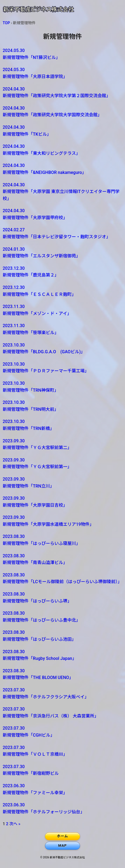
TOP (6, 23)
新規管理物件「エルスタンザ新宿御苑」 (58, 252)
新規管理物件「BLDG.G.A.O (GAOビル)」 (58, 348)
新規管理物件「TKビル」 (58, 130)
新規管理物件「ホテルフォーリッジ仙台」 (58, 808)
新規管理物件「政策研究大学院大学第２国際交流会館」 (58, 92)
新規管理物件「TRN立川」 (58, 482)
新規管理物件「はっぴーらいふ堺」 (58, 597)
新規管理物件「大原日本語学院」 (58, 73)
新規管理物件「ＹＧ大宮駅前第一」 (58, 463)
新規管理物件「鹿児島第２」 (58, 271)
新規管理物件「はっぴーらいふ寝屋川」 (58, 540)
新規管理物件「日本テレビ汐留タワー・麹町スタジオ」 (58, 233)
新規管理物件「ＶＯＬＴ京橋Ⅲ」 (58, 751)
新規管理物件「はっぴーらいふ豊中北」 (58, 616)
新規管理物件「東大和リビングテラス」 (58, 149)
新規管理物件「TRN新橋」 (58, 425)
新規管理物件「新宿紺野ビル (58, 770)
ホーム (63, 836)
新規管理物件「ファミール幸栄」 (58, 789)
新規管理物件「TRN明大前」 (58, 405)
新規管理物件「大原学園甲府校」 (58, 214)
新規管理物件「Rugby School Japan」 (58, 655)
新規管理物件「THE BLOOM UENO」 (58, 674)
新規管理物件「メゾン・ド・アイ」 (58, 310)
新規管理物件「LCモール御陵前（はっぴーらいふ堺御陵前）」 (62, 578)
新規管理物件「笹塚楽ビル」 (58, 329)
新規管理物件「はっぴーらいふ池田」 (58, 635)
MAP (63, 846)
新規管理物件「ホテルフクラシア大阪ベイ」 (58, 693)
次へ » (15, 824)
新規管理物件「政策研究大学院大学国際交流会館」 (58, 111)
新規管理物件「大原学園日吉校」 (58, 501)
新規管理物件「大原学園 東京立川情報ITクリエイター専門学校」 (61, 191)
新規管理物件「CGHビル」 (58, 731)
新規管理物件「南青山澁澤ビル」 (58, 559)
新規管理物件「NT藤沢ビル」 (58, 54)
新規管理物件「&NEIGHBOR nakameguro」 (58, 169)
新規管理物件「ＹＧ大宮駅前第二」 (58, 444)
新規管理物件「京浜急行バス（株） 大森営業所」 (58, 712)
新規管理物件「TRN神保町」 (58, 386)
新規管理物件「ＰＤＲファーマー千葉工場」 (58, 367)
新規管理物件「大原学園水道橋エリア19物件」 (58, 520)
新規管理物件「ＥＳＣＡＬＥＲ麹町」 (58, 290)
